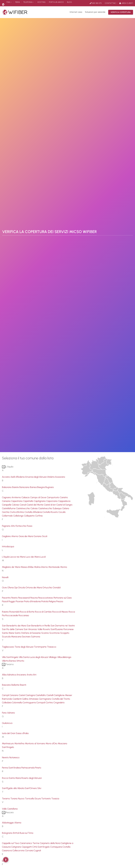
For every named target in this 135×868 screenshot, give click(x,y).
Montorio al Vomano (35, 743)
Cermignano (45, 699)
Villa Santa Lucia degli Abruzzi (34, 657)
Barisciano (25, 487)
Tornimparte (41, 647)
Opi (16, 587)
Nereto (6, 757)
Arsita (30, 675)
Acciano (6, 477)
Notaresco (14, 757)
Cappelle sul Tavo (11, 843)
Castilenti (17, 699)
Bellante (16, 685)
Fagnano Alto (9, 526)
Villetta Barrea (9, 661)
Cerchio (6, 512)
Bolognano (8, 833)
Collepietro (30, 516)
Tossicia (55, 798)
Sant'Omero (31, 788)
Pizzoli (5, 601)
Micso (3, 4)
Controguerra (29, 702)
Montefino (20, 743)
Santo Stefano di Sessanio (28, 633)
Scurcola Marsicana (12, 637)
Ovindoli (57, 587)
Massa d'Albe (27, 567)
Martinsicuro (8, 743)
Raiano (6, 612)
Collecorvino (19, 850)
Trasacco (52, 647)
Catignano (16, 847)
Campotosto (53, 497)
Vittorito (20, 661)
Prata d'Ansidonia (33, 601)
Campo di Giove (38, 497)
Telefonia (29, 2)
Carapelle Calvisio (11, 505)
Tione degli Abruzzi (24, 647)
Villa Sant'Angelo (10, 657)
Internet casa (76, 12)
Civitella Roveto (50, 512)
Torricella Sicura (33, 798)
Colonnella (17, 702)
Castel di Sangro (64, 505)
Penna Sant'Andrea (12, 768)
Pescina (34, 598)
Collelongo (19, 516)
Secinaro (26, 637)
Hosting (41, 2)
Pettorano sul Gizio (63, 598)
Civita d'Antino (17, 512)
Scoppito (65, 633)
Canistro (64, 497)
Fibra (18, 2)
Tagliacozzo (8, 647)
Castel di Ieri (50, 505)
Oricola (22, 587)
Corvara (29, 850)
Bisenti (23, 685)
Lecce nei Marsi (18, 557)
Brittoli (16, 833)
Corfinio (39, 516)
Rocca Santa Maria (12, 778)
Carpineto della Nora (50, 843)
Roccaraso (24, 615)
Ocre (5, 587)
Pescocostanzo (46, 598)
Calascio (26, 497)
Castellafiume (9, 508)
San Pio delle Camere (13, 629)
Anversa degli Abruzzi (36, 477)
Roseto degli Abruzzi (32, 778)
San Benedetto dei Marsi (14, 626)
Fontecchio (21, 526)
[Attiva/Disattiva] (4, 467)
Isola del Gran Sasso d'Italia (15, 733)
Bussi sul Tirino (27, 833)
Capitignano (40, 501)
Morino (64, 567)
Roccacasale (12, 615)
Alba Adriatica (9, 675)
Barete (16, 487)
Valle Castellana (10, 809)
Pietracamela (28, 768)
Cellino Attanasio (31, 699)
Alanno (18, 823)
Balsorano (7, 487)
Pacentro (7, 598)
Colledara (7, 702)
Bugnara (49, 487)
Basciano (7, 685)
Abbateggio (8, 823)
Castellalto (41, 695)
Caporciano (52, 501)
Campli (6, 695)
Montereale (54, 567)
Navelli (5, 577)
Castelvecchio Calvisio (27, 508)
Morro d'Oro (52, 743)
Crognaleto (59, 702)
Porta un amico (56, 2)
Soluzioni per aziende (95, 12)
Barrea (34, 487)
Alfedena (20, 477)
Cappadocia (64, 501)
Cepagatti (27, 847)
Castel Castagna (27, 695)
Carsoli (23, 505)
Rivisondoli (15, 612)
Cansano (7, 501)
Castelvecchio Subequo (50, 508)
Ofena (11, 587)
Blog (69, 2)
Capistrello (28, 501)
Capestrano (17, 501)
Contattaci (110, 3)
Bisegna (41, 487)
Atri (35, 675)
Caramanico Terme (30, 843)
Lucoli (43, 557)
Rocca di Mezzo (60, 612)
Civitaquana (56, 847)
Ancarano (22, 675)
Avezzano (60, 477)
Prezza (60, 601)
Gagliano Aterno (10, 536)
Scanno (45, 633)
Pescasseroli (24, 598)
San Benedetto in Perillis (39, 626)
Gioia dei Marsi (26, 536)
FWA (9, 2)
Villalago (53, 657)
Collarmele (8, 516)
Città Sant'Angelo (41, 847)
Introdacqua (8, 546)
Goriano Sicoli (40, 536)
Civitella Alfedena (34, 512)
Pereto (15, 598)
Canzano (14, 695)
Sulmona (36, 637)
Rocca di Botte (27, 612)
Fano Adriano (8, 713)
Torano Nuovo (18, 798)
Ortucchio (48, 587)
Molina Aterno (41, 567)
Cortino (50, 702)
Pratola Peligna (49, 601)
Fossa (29, 526)
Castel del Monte (35, 505)
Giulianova (7, 723)
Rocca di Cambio (44, 612)
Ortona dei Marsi (34, 587)
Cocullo (62, 512)
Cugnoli (37, 850)
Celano (66, 508)
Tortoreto (46, 798)
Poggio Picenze (16, 601)
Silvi (39, 788)
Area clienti (126, 3)
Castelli (50, 695)
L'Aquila (6, 557)
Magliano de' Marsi (11, 567)
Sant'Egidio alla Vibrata (13, 788)
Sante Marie (8, 633)
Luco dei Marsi (33, 557)
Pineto (38, 768)
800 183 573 (96, 3)
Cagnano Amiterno (12, 497)
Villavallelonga (64, 657)
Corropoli (41, 702)
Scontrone (55, 633)
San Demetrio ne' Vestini (63, 626)
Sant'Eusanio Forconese (62, 629)
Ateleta (51, 477)
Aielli (13, 477)
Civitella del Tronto (61, 699)
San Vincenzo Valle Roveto (37, 629)
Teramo (6, 798)
